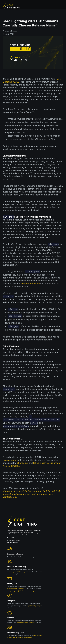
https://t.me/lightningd (34, 604)
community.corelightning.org (16, 570)
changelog (22, 461)
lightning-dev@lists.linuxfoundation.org (22, 589)
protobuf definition (30, 283)
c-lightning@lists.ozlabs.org (16, 587)
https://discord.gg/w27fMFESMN (27, 621)
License (12, 536)
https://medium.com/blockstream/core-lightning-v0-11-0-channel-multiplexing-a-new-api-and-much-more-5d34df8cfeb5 (32, 492)
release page (9, 458)
